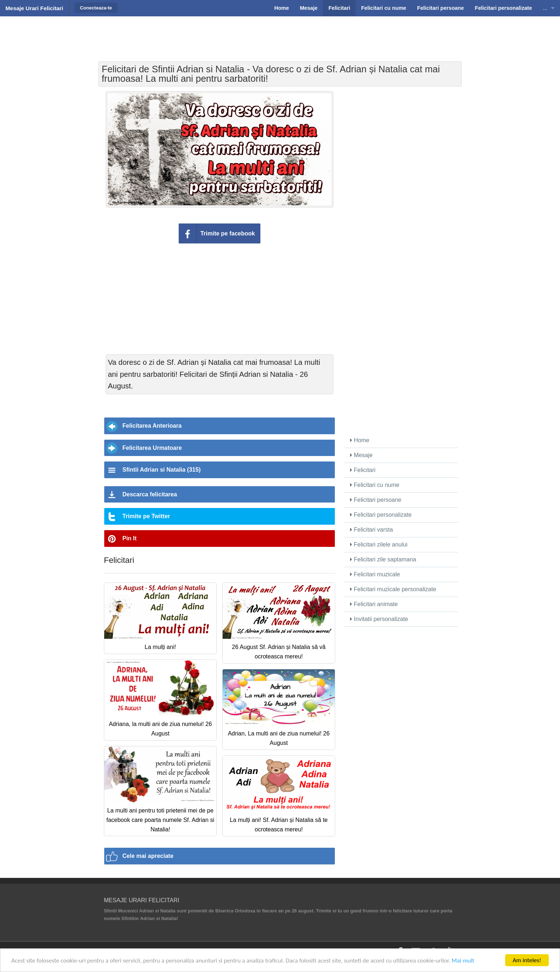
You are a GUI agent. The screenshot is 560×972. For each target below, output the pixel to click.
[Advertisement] (280, 35)
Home (360, 440)
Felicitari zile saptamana (383, 559)
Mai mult (463, 961)
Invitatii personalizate (379, 619)
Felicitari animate (374, 604)
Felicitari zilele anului (379, 545)
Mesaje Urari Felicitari (34, 8)
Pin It (129, 538)
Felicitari (363, 470)
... (545, 8)
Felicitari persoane (376, 500)
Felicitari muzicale (375, 574)
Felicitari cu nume (375, 485)
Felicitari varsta (372, 530)
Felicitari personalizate (381, 515)
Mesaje (361, 455)
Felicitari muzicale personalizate (393, 589)
